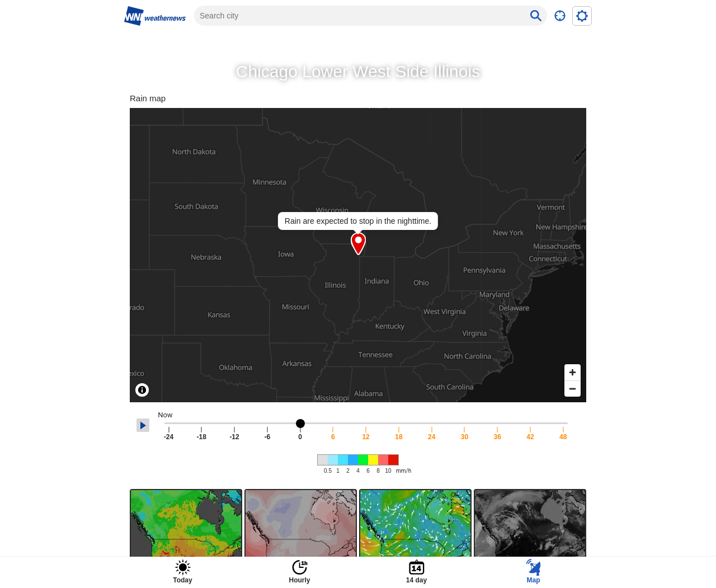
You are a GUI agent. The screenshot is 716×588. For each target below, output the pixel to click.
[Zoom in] (573, 372)
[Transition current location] (560, 16)
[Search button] (536, 16)
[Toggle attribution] (142, 390)
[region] (358, 255)
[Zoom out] (573, 389)
